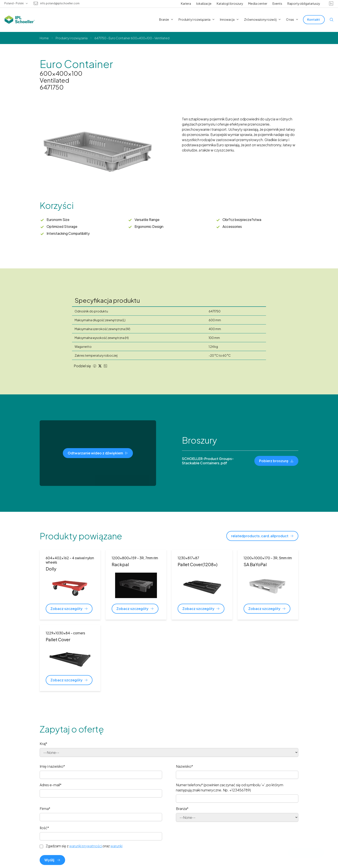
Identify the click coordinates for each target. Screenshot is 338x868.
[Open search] (332, 20)
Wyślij (52, 860)
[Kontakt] (314, 20)
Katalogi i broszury (230, 3)
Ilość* (44, 828)
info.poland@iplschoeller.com (60, 3)
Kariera (186, 3)
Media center (258, 3)
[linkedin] (331, 3)
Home (44, 38)
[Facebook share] (95, 366)
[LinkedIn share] (105, 366)
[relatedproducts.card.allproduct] (262, 536)
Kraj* (43, 744)
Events (277, 3)
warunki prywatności (86, 846)
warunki (116, 846)
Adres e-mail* (51, 785)
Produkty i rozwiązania (72, 38)
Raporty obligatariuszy (304, 3)
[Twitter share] (100, 366)
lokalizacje (204, 3)
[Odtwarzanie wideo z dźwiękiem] (98, 453)
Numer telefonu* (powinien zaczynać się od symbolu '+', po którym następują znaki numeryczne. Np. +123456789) (230, 787)
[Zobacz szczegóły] (69, 609)
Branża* (182, 809)
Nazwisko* (184, 766)
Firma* (45, 809)
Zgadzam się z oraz (84, 846)
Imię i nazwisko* (52, 766)
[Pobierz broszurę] (276, 461)
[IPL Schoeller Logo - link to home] (20, 20)
